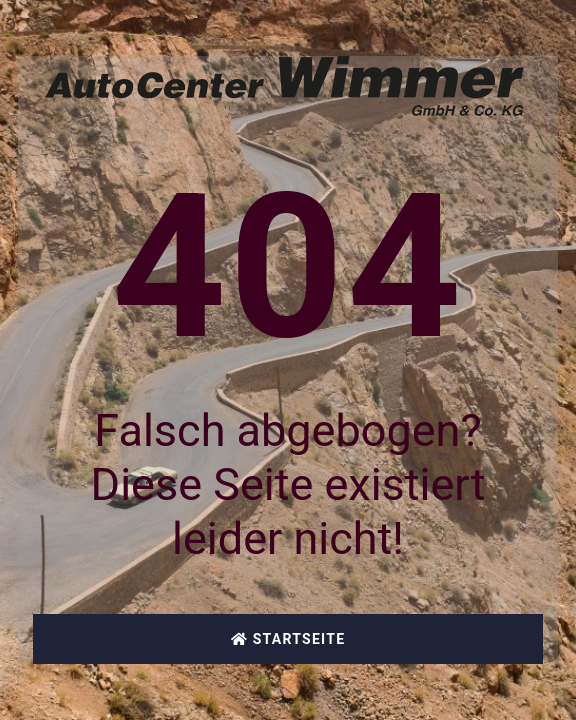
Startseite (288, 639)
